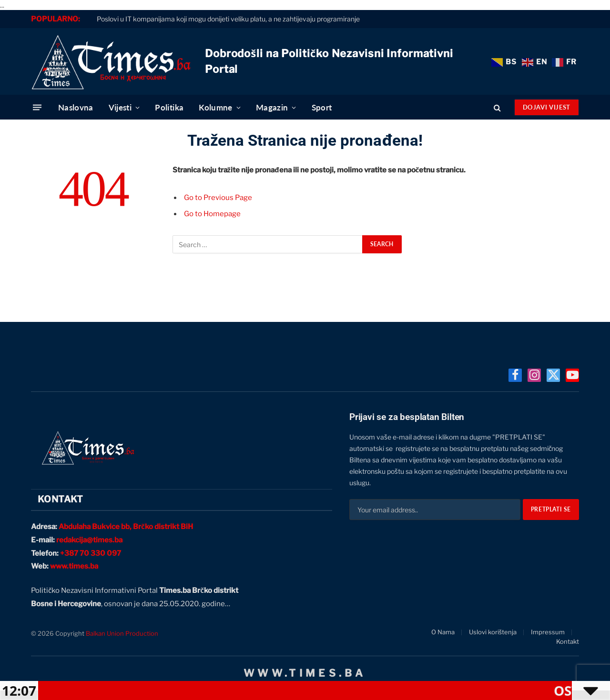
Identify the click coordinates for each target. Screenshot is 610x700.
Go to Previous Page (218, 198)
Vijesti (120, 107)
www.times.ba (74, 566)
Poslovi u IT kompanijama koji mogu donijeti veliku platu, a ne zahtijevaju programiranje (228, 19)
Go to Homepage (212, 214)
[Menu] (37, 107)
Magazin (272, 107)
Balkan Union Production (122, 633)
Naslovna (76, 107)
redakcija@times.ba (89, 540)
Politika (169, 107)
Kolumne (215, 107)
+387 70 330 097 (91, 553)
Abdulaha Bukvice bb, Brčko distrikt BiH (126, 527)
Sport (322, 107)
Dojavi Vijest (547, 107)
